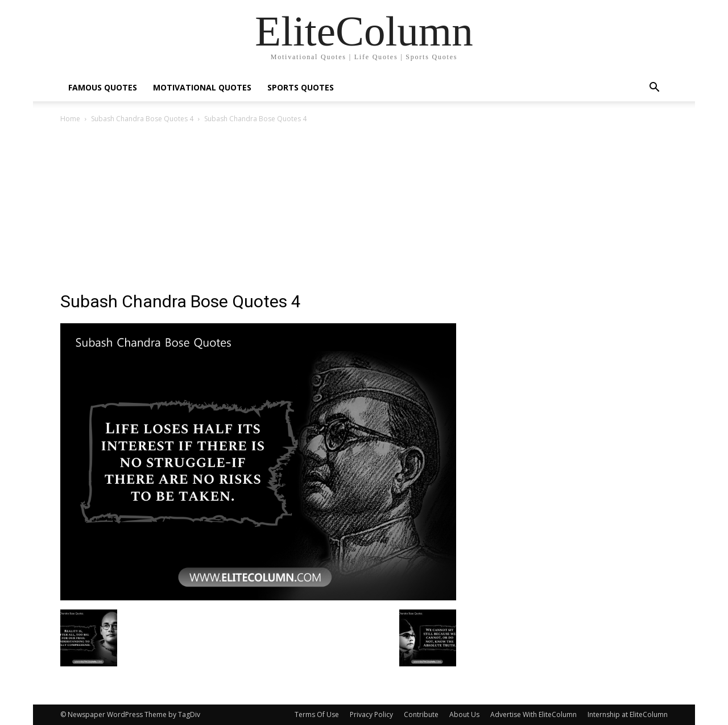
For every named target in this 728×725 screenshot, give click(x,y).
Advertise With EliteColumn (533, 714)
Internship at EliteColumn (628, 714)
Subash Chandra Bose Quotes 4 (142, 119)
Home (70, 119)
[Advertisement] (364, 211)
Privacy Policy (371, 714)
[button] (654, 88)
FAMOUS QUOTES (103, 87)
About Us (464, 714)
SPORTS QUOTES (301, 87)
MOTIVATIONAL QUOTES (202, 87)
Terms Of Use (317, 714)
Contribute (421, 714)
